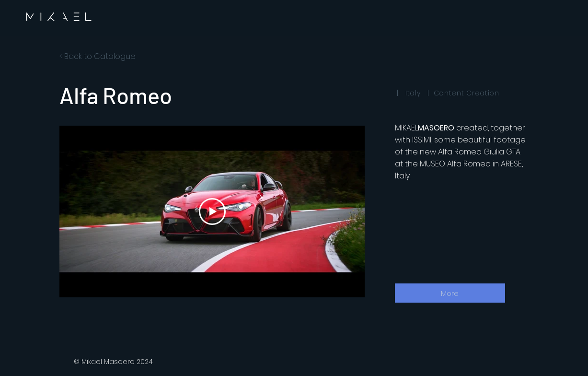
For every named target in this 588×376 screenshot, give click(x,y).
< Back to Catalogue (98, 56)
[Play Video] (212, 211)
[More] (450, 293)
